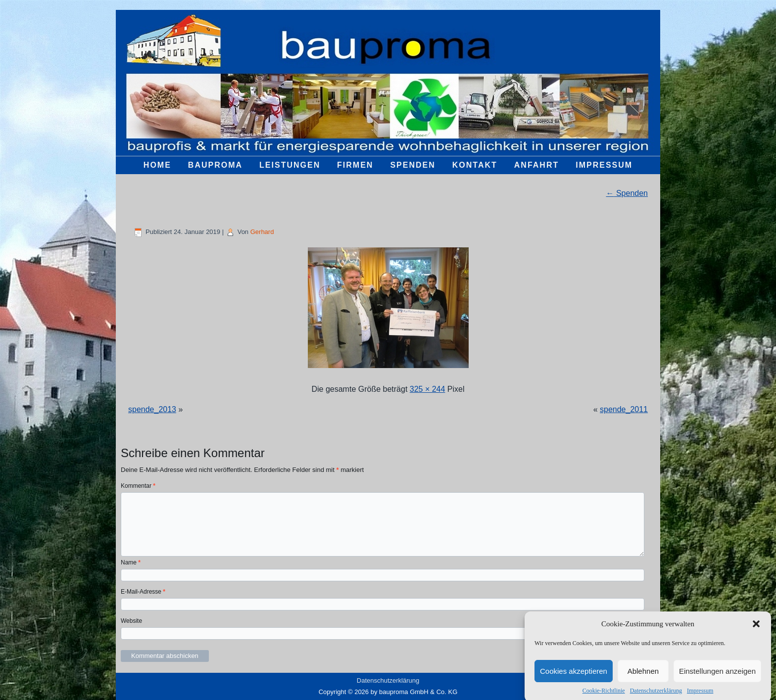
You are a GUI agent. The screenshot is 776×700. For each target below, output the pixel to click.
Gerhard (262, 232)
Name (131, 562)
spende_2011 (624, 409)
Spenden (412, 165)
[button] (756, 629)
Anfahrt (536, 165)
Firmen (355, 165)
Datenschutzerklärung (656, 696)
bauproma (215, 165)
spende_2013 (152, 409)
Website (131, 621)
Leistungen (290, 165)
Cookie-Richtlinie (604, 696)
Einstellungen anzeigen (717, 676)
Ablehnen (643, 676)
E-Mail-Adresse (143, 592)
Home (157, 165)
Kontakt (475, 165)
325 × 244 (428, 389)
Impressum (700, 696)
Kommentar (138, 486)
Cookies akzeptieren (574, 676)
